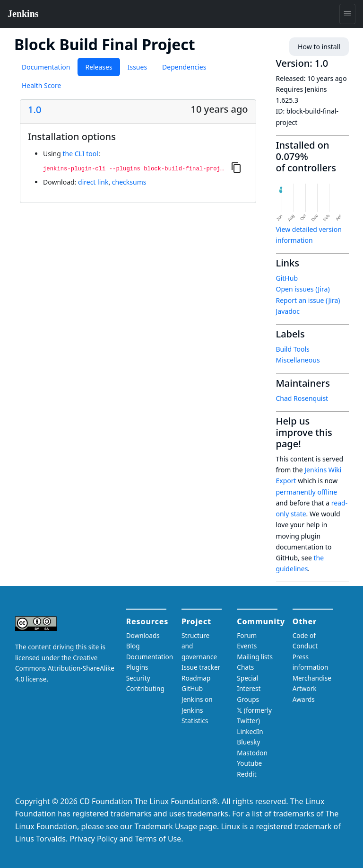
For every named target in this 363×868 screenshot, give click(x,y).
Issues (137, 67)
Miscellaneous (298, 360)
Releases (99, 67)
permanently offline (307, 492)
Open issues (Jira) (303, 289)
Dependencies (184, 67)
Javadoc (288, 311)
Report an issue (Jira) (308, 300)
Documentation (46, 67)
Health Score (41, 85)
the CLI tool (80, 154)
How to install (319, 47)
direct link (93, 182)
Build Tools (293, 349)
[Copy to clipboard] (236, 167)
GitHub (287, 278)
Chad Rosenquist (302, 398)
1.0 (35, 110)
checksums (129, 182)
